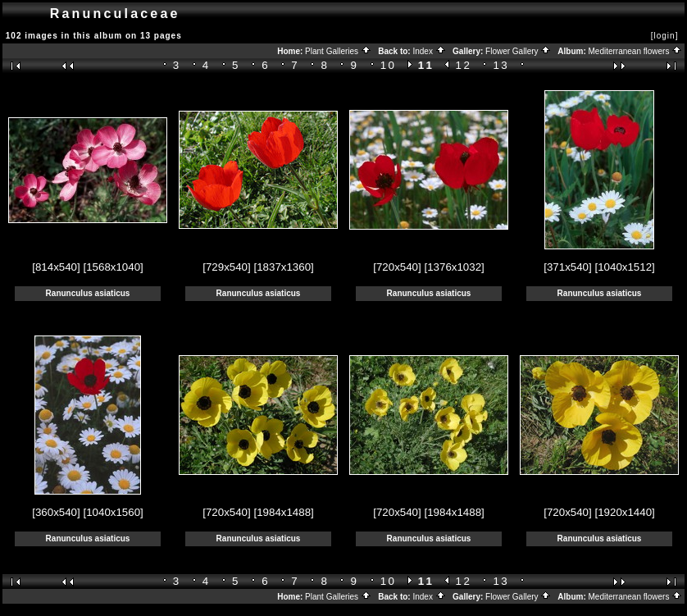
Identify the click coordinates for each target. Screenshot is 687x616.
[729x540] (227, 267)
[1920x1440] (624, 512)
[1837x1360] (283, 267)
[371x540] (568, 267)
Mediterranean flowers (636, 51)
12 (464, 65)
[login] (665, 36)
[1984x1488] (283, 512)
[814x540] (56, 267)
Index (429, 51)
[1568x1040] (113, 267)
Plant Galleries (338, 51)
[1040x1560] (113, 512)
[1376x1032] (454, 267)
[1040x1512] (624, 267)
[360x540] (56, 512)
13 (502, 65)
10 (389, 65)
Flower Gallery (518, 51)
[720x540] (397, 267)
